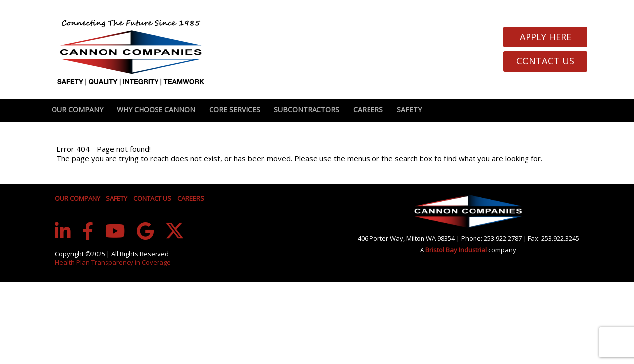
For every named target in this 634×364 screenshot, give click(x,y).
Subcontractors (307, 110)
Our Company (77, 110)
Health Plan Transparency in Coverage (113, 262)
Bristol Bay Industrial (457, 250)
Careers (368, 110)
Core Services (235, 110)
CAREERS (191, 198)
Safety (409, 110)
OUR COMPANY (78, 198)
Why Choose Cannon (156, 110)
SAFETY (117, 198)
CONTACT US (152, 198)
